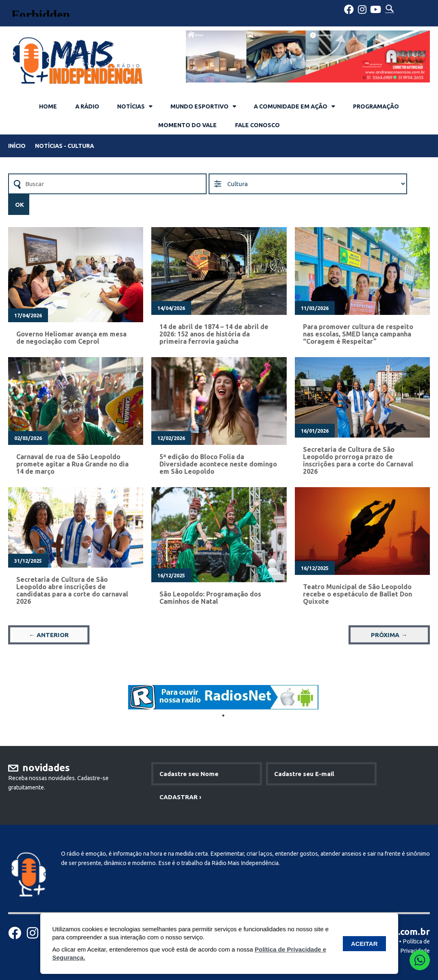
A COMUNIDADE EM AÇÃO (291, 106)
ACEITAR (364, 944)
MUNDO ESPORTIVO (199, 106)
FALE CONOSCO (257, 125)
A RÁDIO (87, 106)
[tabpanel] (223, 697)
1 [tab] (223, 715)
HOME (48, 106)
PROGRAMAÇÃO (376, 106)
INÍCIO (17, 146)
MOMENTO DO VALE (187, 125)
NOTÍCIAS (131, 106)
